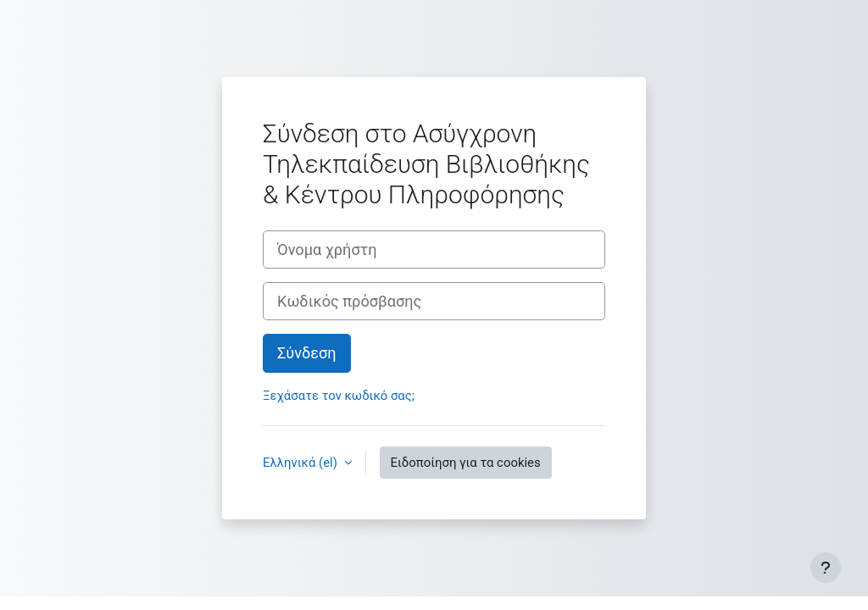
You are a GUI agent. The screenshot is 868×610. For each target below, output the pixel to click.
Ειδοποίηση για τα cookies (466, 463)
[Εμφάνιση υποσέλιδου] (826, 568)
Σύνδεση (307, 353)
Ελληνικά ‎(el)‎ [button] (302, 463)
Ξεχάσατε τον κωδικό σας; (339, 396)
